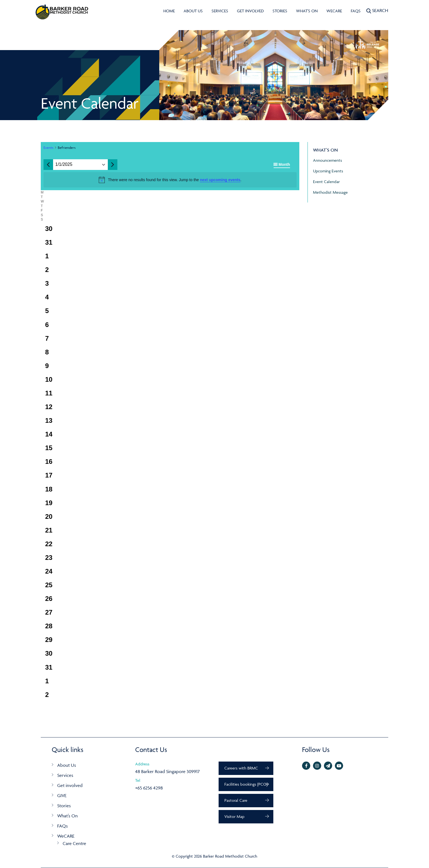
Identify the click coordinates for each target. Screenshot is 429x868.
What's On (307, 11)
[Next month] (113, 165)
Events (48, 147)
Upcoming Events (328, 171)
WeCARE (334, 11)
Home (169, 11)
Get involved (250, 11)
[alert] (170, 180)
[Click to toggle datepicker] (64, 165)
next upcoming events (220, 180)
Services (220, 11)
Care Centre (74, 843)
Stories (280, 11)
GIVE (62, 795)
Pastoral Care (236, 800)
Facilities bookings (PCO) (246, 784)
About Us (193, 11)
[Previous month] (48, 165)
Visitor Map (234, 816)
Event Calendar (326, 182)
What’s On (67, 816)
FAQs (356, 11)
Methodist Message (330, 192)
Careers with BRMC (241, 768)
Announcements (327, 160)
